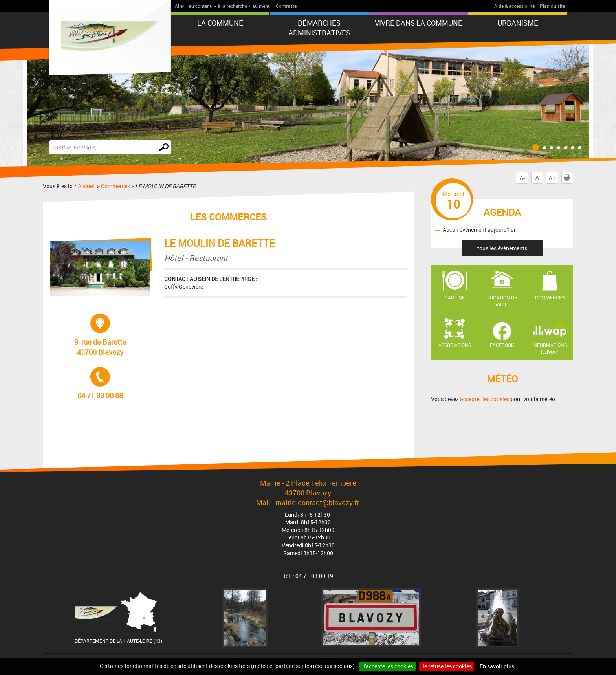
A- (522, 178)
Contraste (286, 6)
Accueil (87, 186)
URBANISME (518, 23)
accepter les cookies (485, 399)
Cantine (455, 297)
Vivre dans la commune (419, 23)
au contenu (201, 6)
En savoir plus (497, 666)
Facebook (502, 345)
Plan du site (552, 6)
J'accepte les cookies (388, 666)
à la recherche (232, 6)
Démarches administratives (319, 28)
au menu (261, 6)
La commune (220, 23)
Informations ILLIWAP (550, 348)
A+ (552, 178)
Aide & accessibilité (514, 6)
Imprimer (568, 178)
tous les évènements (502, 248)
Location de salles (502, 301)
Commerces (115, 186)
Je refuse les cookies (446, 666)
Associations (455, 345)
